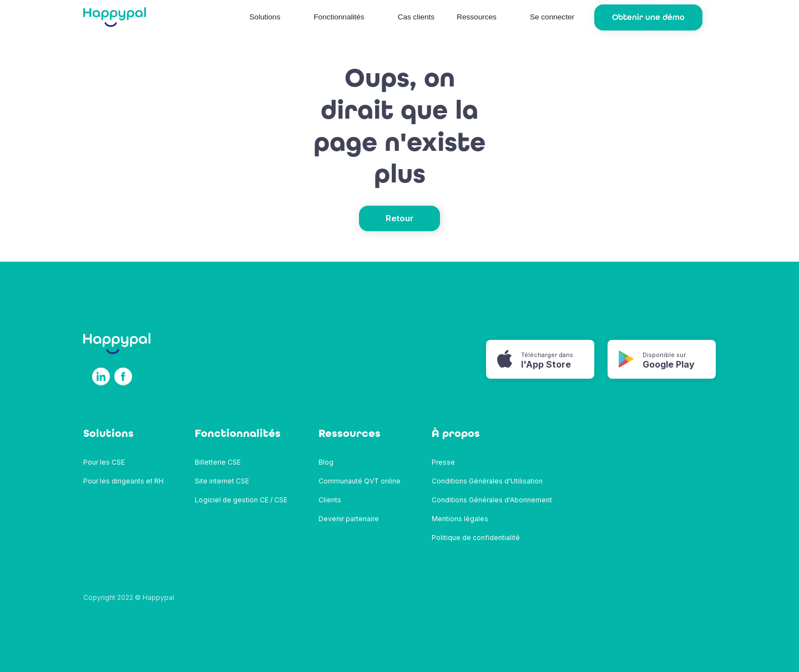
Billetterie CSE (218, 462)
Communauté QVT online (360, 481)
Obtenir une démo (648, 17)
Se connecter (552, 17)
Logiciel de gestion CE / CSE (241, 500)
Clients (330, 500)
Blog (326, 462)
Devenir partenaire (349, 519)
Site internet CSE (222, 481)
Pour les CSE (104, 462)
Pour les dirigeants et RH (123, 481)
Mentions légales (460, 519)
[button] (270, 17)
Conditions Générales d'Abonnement (492, 500)
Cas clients (416, 17)
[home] (115, 17)
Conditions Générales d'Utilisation (487, 481)
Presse (443, 462)
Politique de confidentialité (476, 538)
